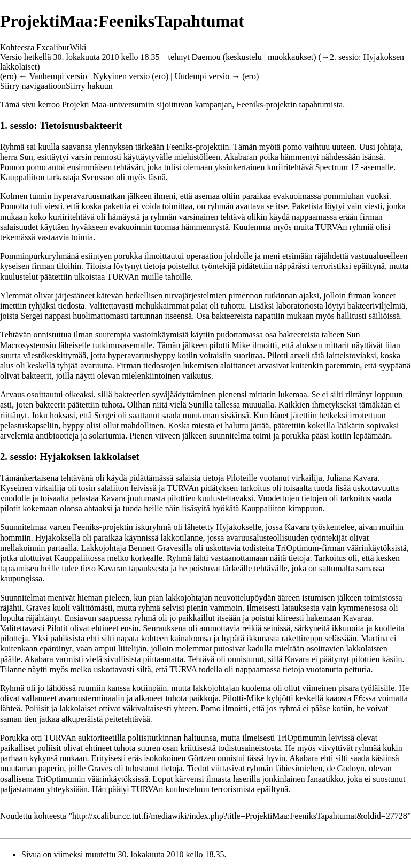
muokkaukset (290, 57)
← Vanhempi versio (53, 76)
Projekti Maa (84, 105)
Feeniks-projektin (267, 105)
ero (8, 76)
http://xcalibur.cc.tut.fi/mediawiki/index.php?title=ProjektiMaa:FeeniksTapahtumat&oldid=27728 (240, 816)
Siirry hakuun (89, 86)
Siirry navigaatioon (33, 86)
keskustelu (244, 57)
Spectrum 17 (337, 167)
